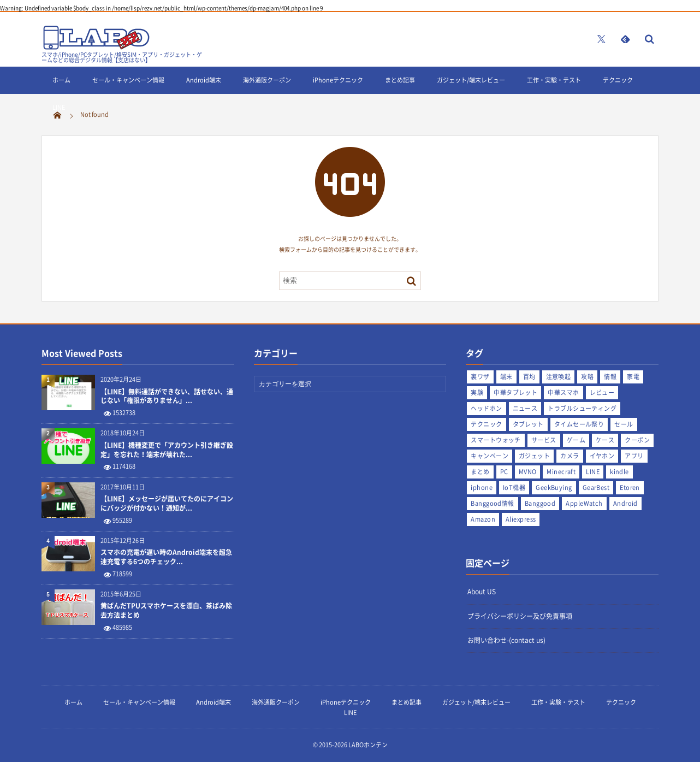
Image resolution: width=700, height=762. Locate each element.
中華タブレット (515, 392)
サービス (544, 440)
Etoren (630, 488)
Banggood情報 (492, 503)
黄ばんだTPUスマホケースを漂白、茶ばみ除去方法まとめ (166, 611)
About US (482, 592)
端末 (506, 377)
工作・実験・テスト (554, 80)
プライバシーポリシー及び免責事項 (520, 616)
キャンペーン (490, 456)
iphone (482, 488)
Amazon (483, 519)
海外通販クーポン (267, 80)
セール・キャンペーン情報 (128, 80)
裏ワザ (480, 377)
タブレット (528, 424)
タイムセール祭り (579, 424)
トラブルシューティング (582, 408)
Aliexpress (521, 519)
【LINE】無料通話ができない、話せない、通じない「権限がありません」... (167, 397)
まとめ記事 (400, 80)
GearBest (596, 488)
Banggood (540, 503)
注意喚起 (559, 377)
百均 (529, 377)
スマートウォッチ (496, 440)
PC (504, 472)
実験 (477, 392)
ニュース (525, 408)
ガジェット (534, 456)
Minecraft (561, 472)
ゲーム (576, 440)
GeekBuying (554, 488)
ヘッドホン (486, 408)
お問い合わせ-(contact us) (506, 640)
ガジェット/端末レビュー (471, 80)
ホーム (61, 80)
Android (625, 503)
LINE (59, 107)
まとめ (480, 472)
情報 (610, 377)
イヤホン (602, 456)
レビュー (602, 392)
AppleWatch (584, 503)
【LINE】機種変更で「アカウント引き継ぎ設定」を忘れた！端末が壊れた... (167, 450)
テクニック (618, 80)
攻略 (587, 377)
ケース (605, 440)
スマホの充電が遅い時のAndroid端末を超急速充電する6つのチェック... (166, 557)
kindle (619, 472)
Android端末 (204, 80)
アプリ (634, 456)
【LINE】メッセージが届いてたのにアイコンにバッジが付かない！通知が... (167, 504)
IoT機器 (514, 488)
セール (624, 424)
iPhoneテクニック (338, 80)
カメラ (570, 456)
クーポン (637, 440)
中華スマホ (563, 392)
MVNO (528, 472)
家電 (633, 377)
